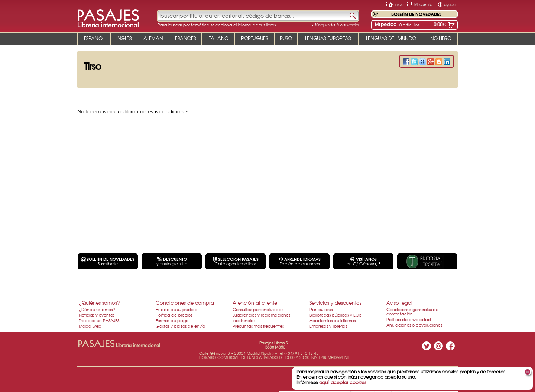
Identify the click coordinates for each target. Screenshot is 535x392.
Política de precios (174, 315)
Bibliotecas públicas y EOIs (335, 315)
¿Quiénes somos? (99, 303)
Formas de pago (172, 320)
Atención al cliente (255, 303)
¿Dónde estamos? (97, 309)
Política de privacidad (409, 319)
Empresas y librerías (328, 326)
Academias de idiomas (333, 320)
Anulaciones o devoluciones (414, 325)
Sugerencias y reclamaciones (261, 315)
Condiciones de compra (185, 303)
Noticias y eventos (97, 315)
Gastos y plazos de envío (180, 326)
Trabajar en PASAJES (99, 320)
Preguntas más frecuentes (258, 326)
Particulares (321, 309)
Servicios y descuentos (335, 303)
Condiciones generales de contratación (412, 311)
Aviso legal (399, 303)
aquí (324, 382)
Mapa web (90, 326)
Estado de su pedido (176, 309)
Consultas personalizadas (258, 309)
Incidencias (244, 320)
